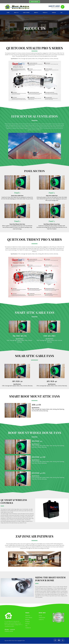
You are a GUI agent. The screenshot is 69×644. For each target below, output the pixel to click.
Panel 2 (52, 193)
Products (45, 13)
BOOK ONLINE (35, 2)
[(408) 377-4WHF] (63, 7)
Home (8, 13)
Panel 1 (17, 193)
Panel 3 (52, 221)
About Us (16, 13)
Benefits (36, 13)
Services (54, 13)
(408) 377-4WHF (54, 6)
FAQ (61, 13)
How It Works (26, 13)
